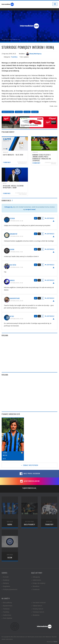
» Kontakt (5, 577)
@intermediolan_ (29, 488)
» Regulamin (6, 586)
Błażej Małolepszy (34, 54)
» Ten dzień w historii (38, 602)
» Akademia (35, 615)
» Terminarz (6, 609)
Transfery (14, 57)
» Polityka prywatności (9, 589)
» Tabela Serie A (37, 606)
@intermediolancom (29, 481)
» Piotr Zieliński (7, 618)
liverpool (19, 112)
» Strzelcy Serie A (37, 609)
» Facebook (35, 589)
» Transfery (5, 612)
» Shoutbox (35, 586)
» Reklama (5, 583)
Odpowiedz (50, 218)
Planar (55, 642)
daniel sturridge (8, 112)
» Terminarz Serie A (38, 612)
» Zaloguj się (35, 577)
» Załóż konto (36, 580)
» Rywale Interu (7, 606)
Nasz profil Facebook (30, 474)
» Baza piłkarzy (7, 602)
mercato (35, 112)
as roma (27, 112)
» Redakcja (5, 580)
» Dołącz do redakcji (38, 583)
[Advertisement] (29, 354)
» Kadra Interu (6, 615)
